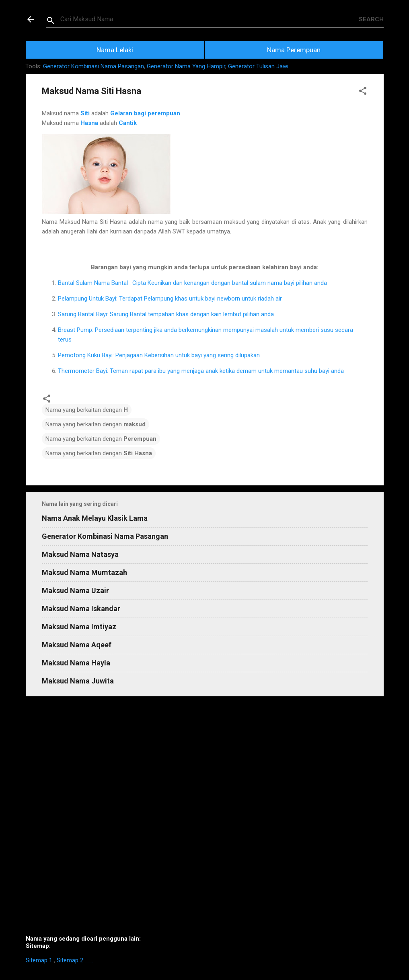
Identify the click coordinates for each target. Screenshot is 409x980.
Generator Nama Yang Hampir (186, 66)
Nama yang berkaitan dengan (87, 410)
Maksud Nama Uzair (75, 590)
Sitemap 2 (70, 960)
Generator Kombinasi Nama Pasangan (94, 66)
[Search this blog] (210, 19)
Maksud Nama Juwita (78, 681)
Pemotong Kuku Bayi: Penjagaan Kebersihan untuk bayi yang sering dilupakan (159, 355)
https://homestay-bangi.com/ (89, 962)
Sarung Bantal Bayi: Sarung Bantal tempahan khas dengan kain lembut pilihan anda (166, 314)
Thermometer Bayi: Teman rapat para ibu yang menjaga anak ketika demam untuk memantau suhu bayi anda (201, 371)
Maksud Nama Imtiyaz (79, 627)
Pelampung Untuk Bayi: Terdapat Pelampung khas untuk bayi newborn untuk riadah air (170, 299)
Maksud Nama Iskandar (81, 609)
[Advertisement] (205, 819)
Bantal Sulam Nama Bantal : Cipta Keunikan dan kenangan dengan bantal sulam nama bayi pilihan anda (192, 283)
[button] (363, 92)
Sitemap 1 (39, 960)
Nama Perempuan (294, 50)
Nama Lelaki (115, 50)
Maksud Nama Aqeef (77, 645)
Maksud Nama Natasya (80, 554)
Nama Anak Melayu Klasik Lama (95, 518)
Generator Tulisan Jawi (258, 66)
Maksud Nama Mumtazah (84, 572)
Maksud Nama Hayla (76, 663)
